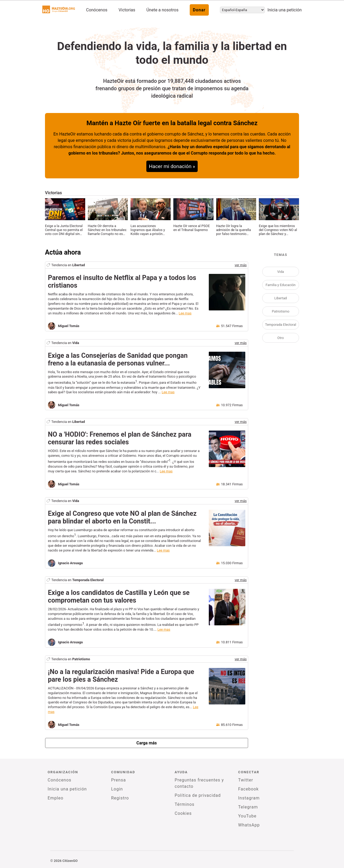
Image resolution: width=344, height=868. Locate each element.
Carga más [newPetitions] (146, 743)
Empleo (56, 798)
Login (117, 789)
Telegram (248, 807)
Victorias (127, 10)
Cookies (183, 813)
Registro (120, 798)
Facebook (248, 789)
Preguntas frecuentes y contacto (199, 783)
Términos (185, 804)
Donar (199, 10)
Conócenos (97, 10)
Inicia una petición (285, 10)
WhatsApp (249, 825)
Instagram (249, 798)
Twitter (246, 780)
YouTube (247, 816)
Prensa (119, 780)
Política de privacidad (198, 795)
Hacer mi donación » (172, 166)
